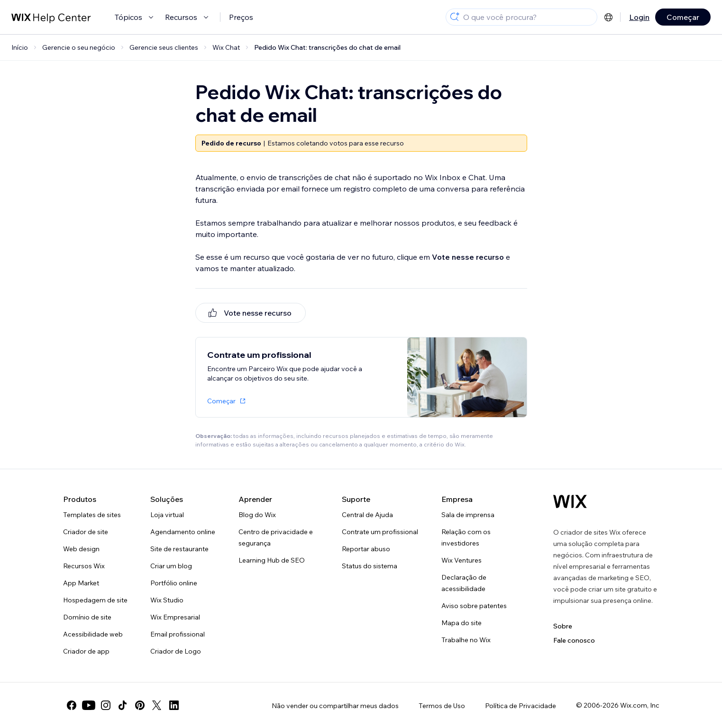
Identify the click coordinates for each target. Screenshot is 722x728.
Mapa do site (462, 623)
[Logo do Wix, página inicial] (570, 501)
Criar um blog (171, 566)
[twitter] (157, 705)
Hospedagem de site (95, 600)
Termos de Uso (442, 706)
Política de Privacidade (521, 706)
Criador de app (86, 651)
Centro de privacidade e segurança (276, 537)
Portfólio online (174, 583)
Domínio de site (87, 617)
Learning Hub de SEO (272, 560)
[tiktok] (123, 705)
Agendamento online (183, 532)
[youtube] (89, 705)
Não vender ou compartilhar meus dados (335, 706)
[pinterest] (140, 705)
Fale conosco (574, 640)
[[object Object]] (251, 313)
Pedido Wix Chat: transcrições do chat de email (327, 47)
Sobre (563, 626)
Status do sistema (370, 566)
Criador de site (86, 532)
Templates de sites (92, 515)
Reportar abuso (366, 549)
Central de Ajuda (367, 515)
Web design (81, 549)
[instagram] (106, 705)
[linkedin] (174, 705)
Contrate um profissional (380, 532)
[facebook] (72, 705)
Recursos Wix (84, 566)
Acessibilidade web (93, 634)
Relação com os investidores (466, 537)
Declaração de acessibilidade (464, 583)
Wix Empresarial (175, 617)
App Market (81, 583)
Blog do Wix (257, 515)
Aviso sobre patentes (474, 606)
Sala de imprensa (468, 515)
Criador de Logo (176, 651)
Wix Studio (167, 600)
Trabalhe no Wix (466, 640)
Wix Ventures (462, 560)
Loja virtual (167, 515)
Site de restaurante (179, 549)
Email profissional (178, 634)
